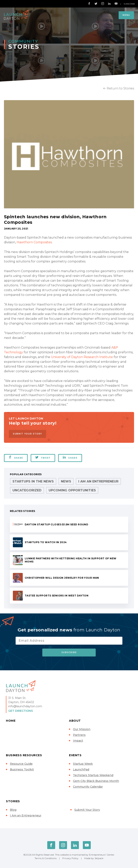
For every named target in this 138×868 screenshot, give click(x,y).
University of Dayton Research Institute (82, 357)
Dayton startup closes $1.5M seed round (56, 524)
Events (75, 755)
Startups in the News (33, 481)
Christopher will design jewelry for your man (62, 578)
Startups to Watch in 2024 (46, 542)
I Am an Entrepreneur (98, 481)
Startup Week (83, 764)
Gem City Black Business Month (96, 781)
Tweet (43, 457)
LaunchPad (81, 769)
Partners (79, 735)
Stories (13, 801)
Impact (78, 741)
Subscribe (129, 4)
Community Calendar (88, 787)
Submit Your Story (27, 434)
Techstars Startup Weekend (93, 775)
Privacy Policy (70, 858)
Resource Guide (21, 764)
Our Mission (82, 729)
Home (11, 721)
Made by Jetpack (94, 858)
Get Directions (21, 711)
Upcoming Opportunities (72, 490)
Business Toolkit (22, 769)
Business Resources (24, 755)
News (66, 481)
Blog (13, 810)
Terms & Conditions (46, 858)
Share (16, 457)
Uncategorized (27, 490)
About (75, 721)
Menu (126, 15)
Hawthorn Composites (34, 242)
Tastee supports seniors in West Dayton (57, 596)
